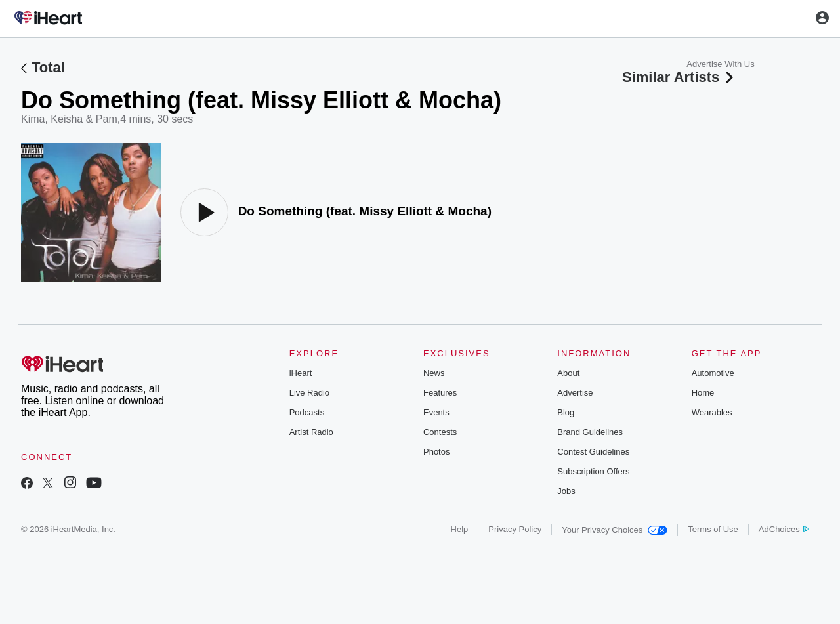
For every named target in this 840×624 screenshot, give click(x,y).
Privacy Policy (515, 529)
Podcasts (307, 412)
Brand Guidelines (590, 432)
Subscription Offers (593, 471)
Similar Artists (679, 77)
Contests (440, 432)
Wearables (712, 412)
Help (460, 529)
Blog (566, 412)
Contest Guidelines (593, 452)
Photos (436, 452)
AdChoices (784, 529)
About (568, 373)
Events (436, 412)
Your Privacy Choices (615, 530)
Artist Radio (311, 432)
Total (48, 67)
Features (440, 393)
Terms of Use (713, 529)
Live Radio (309, 393)
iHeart (301, 373)
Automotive (713, 373)
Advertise (575, 393)
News (434, 373)
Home (703, 393)
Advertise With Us (720, 64)
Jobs (566, 491)
